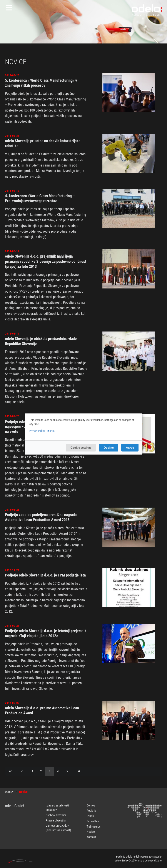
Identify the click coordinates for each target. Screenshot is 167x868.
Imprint (51, 431)
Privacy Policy (37, 431)
